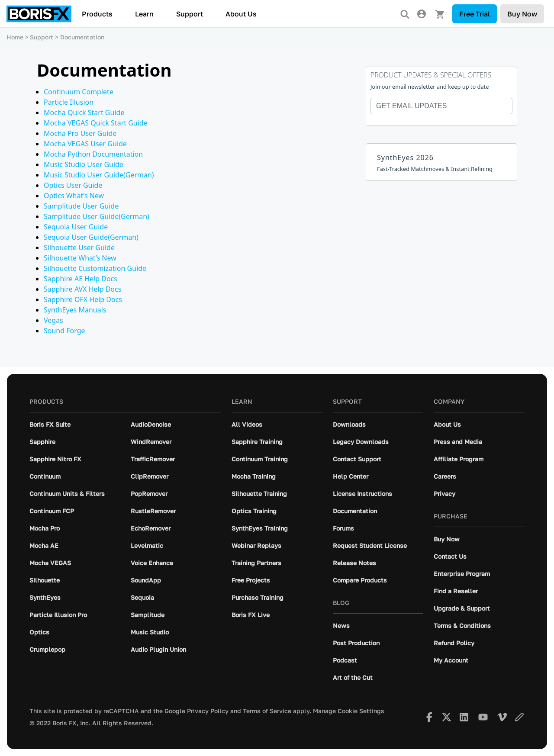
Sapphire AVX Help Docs (82, 289)
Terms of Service (267, 711)
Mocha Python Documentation (93, 154)
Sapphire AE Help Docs (81, 279)
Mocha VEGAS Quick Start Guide (96, 123)
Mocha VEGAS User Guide (85, 144)
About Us (241, 14)
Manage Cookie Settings (349, 711)
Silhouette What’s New (80, 258)
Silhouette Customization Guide (95, 268)
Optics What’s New (74, 196)
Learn (144, 14)
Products (97, 14)
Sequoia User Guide (76, 227)
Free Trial (475, 14)
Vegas (53, 320)
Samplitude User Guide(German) (97, 216)
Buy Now (522, 14)
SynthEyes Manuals (75, 310)
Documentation (82, 37)
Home (15, 37)
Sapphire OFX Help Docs (83, 299)
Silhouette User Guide (79, 248)
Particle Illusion (69, 102)
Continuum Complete (79, 92)
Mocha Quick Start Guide (84, 113)
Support (190, 14)
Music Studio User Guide (84, 164)
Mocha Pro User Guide (80, 133)
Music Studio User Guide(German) (99, 175)
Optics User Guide (73, 185)
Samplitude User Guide (81, 206)
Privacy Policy (208, 711)
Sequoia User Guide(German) (91, 237)
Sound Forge (64, 331)
